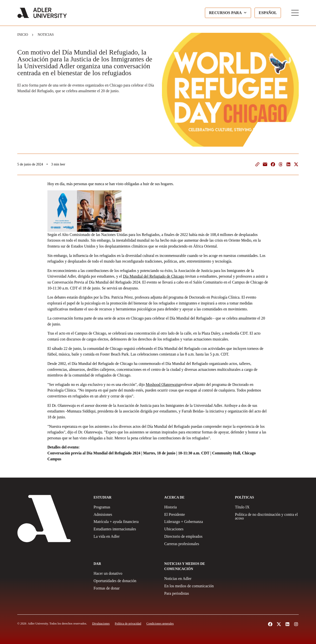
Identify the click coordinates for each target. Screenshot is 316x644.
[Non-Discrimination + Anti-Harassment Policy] (267, 517)
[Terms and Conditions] (160, 624)
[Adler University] (42, 13)
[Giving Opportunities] (125, 581)
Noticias (46, 35)
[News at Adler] (196, 579)
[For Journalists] (196, 593)
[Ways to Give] (125, 588)
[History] (196, 507)
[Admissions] (125, 515)
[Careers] (196, 544)
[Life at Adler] (125, 537)
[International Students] (125, 529)
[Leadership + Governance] (196, 522)
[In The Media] (196, 586)
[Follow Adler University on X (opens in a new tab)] (279, 624)
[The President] (196, 515)
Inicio (23, 35)
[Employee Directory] (196, 537)
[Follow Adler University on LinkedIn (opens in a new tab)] (287, 624)
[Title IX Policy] (267, 507)
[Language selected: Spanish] (268, 13)
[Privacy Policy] (128, 624)
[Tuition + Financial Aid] (125, 522)
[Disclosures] (101, 624)
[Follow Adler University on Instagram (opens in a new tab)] (296, 624)
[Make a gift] (125, 573)
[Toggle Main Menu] (295, 13)
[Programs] (125, 507)
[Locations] (196, 529)
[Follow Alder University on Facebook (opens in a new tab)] (270, 624)
